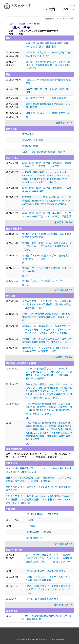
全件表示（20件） (64, 290)
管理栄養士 (28, 134)
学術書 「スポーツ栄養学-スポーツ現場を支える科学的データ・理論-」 (46, 257)
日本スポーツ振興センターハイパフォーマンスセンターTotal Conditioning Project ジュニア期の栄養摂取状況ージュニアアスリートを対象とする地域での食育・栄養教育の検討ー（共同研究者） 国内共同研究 (49, 391)
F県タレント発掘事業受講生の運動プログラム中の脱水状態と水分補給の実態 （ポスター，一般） (47, 317)
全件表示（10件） (64, 544)
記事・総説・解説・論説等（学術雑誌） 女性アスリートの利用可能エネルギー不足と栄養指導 (47, 215)
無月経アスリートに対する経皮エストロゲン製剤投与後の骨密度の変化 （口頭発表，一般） (47, 340)
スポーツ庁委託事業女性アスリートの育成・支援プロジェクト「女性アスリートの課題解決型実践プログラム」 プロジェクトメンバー (49, 560)
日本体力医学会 (34, 538)
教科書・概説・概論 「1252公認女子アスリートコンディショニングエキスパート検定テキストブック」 (47, 246)
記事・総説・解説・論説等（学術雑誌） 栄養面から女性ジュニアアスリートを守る (47, 164)
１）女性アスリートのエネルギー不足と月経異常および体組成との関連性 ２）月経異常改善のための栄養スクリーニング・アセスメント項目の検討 (38, 499)
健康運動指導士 (30, 146)
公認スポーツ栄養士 (33, 140)
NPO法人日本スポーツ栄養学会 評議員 (46, 571)
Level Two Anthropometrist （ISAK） (44, 152)
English (71, 5)
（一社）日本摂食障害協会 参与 (42, 599)
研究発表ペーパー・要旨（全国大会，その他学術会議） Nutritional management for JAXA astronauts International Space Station (47, 201)
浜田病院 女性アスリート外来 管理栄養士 (47, 98)
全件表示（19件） (64, 604)
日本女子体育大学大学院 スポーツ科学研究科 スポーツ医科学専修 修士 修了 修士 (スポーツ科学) (48, 65)
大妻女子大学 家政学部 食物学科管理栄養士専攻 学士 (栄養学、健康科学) (48, 45)
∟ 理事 (29, 520)
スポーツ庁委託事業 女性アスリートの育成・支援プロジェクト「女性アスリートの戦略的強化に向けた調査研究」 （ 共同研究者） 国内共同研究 (49, 373)
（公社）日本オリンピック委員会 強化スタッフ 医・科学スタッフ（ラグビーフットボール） (48, 589)
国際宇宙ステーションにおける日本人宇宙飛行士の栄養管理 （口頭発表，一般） (47, 350)
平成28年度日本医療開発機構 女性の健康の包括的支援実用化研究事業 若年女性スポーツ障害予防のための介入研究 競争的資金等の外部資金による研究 (49, 408)
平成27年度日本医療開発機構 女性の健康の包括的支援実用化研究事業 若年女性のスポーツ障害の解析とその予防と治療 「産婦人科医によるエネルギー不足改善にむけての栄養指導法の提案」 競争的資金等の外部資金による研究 (49, 431)
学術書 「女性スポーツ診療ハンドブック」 (45, 281)
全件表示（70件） (64, 222)
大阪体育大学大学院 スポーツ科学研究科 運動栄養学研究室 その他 (48, 54)
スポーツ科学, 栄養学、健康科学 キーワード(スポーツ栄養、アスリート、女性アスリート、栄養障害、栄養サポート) (38, 455)
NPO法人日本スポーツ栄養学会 (42, 514)
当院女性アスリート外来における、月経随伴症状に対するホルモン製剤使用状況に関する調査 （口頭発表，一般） (47, 304)
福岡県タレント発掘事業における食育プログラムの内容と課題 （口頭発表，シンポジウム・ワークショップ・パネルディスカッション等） (47, 329)
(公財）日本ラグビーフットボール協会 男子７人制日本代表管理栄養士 (48, 578)
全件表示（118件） (63, 357)
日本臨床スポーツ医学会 (38, 532)
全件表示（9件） (64, 122)
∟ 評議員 (30, 526)
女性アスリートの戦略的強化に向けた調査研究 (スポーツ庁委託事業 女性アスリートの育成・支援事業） (39, 479)
